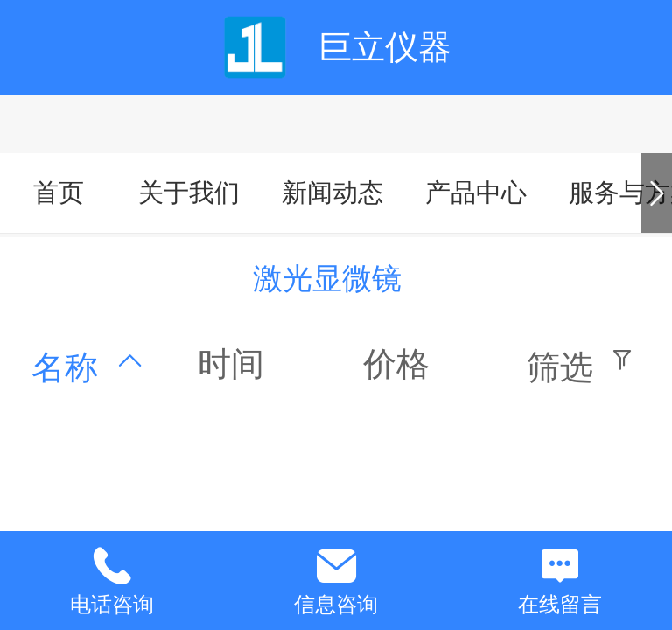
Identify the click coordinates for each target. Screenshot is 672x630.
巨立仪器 (385, 47)
